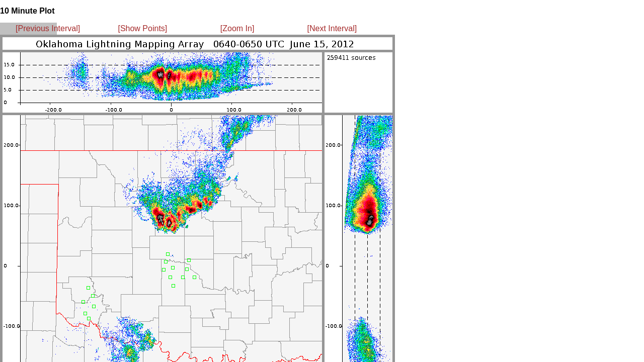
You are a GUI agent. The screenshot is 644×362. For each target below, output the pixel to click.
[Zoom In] (237, 28)
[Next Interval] (332, 28)
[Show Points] (142, 28)
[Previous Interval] (48, 28)
